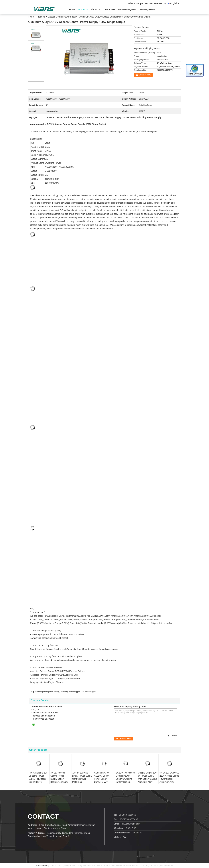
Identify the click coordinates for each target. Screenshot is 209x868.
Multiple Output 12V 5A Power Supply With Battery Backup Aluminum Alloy (147, 777)
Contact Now (145, 75)
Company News (147, 9)
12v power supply (88, 692)
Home (72, 9)
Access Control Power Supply (63, 17)
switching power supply (70, 692)
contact (43, 816)
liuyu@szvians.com (131, 824)
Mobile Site (120, 837)
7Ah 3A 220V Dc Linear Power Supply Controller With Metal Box (82, 777)
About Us (96, 9)
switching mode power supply (47, 692)
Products (83, 9)
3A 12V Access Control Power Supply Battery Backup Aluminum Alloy (59, 779)
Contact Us (109, 9)
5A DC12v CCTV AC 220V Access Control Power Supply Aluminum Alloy (170, 777)
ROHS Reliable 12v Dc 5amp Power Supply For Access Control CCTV (38, 777)
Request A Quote (127, 9)
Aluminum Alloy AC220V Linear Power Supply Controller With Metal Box (101, 779)
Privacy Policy (42, 866)
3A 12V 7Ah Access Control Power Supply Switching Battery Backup (125, 777)
